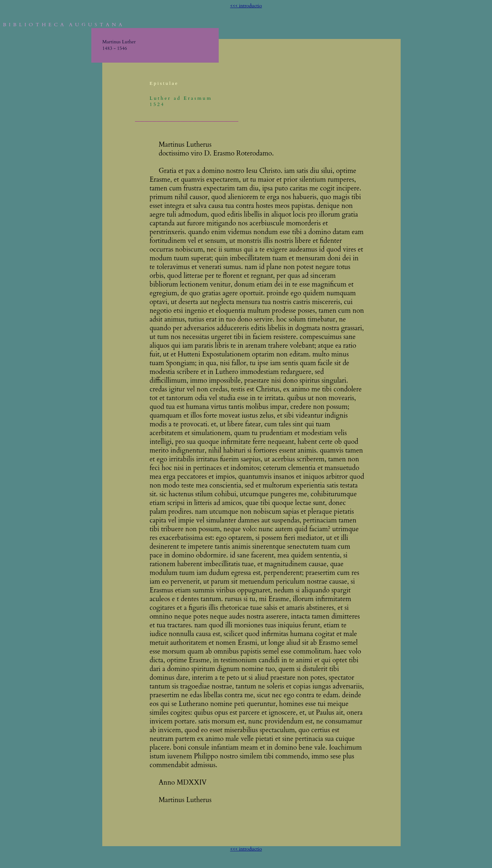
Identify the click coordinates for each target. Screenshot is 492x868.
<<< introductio (246, 6)
